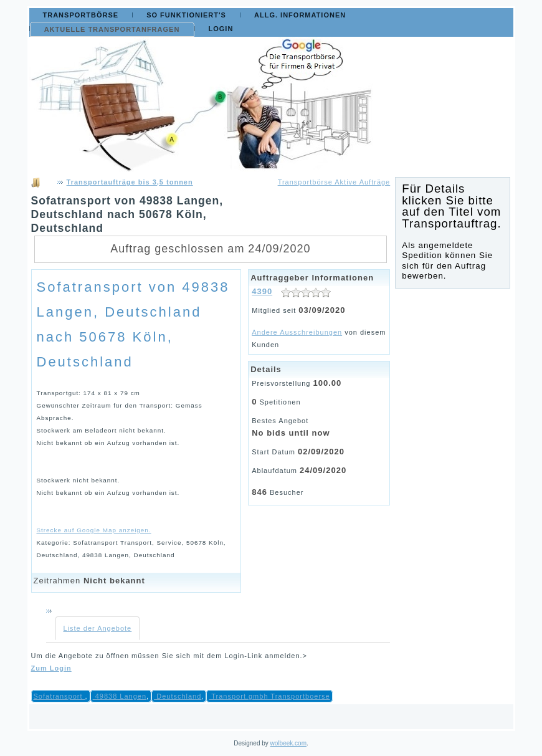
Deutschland (178, 696)
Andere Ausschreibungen (297, 332)
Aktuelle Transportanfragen (112, 29)
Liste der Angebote (98, 628)
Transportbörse (81, 15)
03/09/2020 (322, 310)
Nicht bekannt (114, 581)
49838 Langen (120, 696)
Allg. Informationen (300, 15)
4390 (262, 291)
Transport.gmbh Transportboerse (269, 696)
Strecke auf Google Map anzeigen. (94, 530)
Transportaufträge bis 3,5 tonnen (130, 182)
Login (221, 29)
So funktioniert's (186, 15)
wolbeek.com (288, 743)
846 (259, 492)
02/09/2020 (321, 452)
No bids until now (291, 433)
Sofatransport (59, 696)
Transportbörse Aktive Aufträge (334, 182)
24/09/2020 (323, 470)
